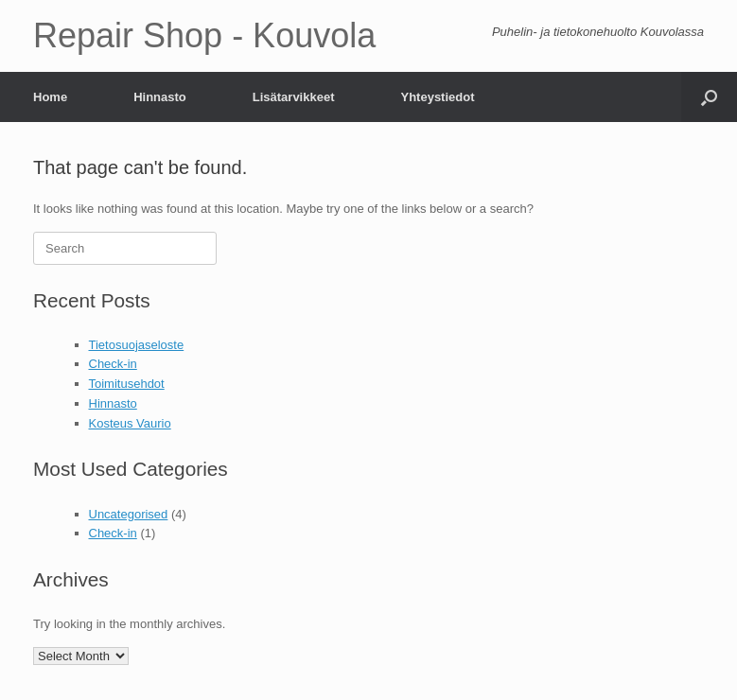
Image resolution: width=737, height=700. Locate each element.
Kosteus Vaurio (130, 423)
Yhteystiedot (437, 97)
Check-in (113, 364)
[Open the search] (709, 97)
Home (50, 97)
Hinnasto (160, 97)
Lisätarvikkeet (294, 97)
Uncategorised (129, 514)
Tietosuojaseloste (137, 345)
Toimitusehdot (127, 384)
